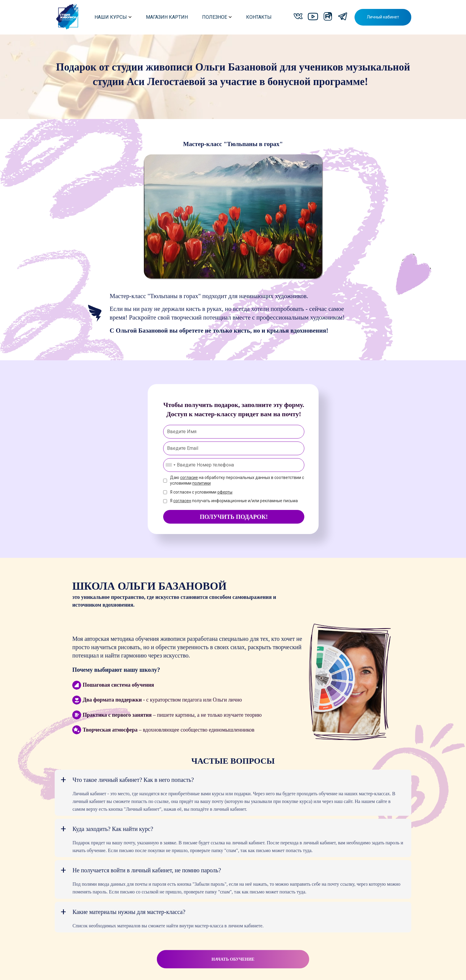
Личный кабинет (383, 17)
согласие (189, 478)
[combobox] (170, 465)
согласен (182, 501)
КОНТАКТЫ (259, 17)
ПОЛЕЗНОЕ (217, 17)
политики (201, 483)
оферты (225, 492)
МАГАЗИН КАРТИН (167, 17)
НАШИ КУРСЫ (113, 17)
